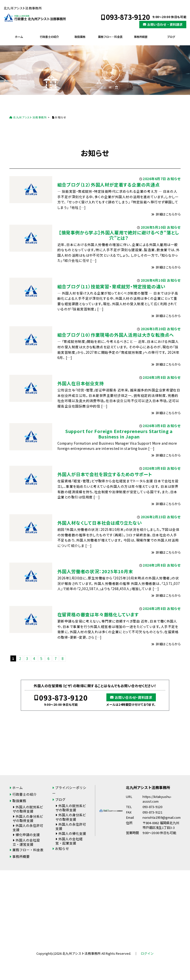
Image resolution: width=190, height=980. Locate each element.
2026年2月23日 (154, 517)
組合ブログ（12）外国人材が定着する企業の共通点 (109, 185)
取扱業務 (80, 37)
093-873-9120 (128, 17)
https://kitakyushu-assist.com (157, 799)
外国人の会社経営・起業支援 (69, 841)
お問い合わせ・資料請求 (165, 24)
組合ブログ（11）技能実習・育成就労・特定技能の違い (111, 286)
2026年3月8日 (154, 377)
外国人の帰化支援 (72, 833)
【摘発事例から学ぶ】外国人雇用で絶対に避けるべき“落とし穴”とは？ (119, 235)
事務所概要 (141, 37)
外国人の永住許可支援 (28, 828)
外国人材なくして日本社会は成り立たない (100, 523)
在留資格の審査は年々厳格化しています (98, 614)
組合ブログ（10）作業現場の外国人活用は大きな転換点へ (116, 335)
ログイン (147, 953)
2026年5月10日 (154, 227)
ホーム (19, 37)
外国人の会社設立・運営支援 (26, 842)
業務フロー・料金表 (110, 37)
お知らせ (174, 179)
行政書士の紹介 (49, 37)
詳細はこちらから (168, 214)
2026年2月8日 (154, 565)
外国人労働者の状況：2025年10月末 (95, 571)
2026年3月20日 (154, 329)
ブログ (171, 37)
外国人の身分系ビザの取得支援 (28, 818)
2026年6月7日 (154, 179)
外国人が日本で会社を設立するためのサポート (105, 474)
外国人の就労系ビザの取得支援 (28, 809)
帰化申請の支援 (28, 835)
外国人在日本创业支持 (81, 383)
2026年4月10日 (154, 280)
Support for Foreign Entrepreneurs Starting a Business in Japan (119, 434)
